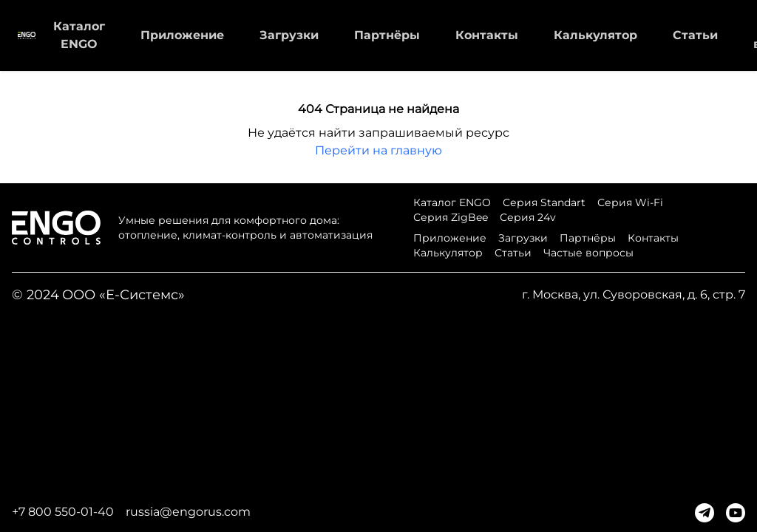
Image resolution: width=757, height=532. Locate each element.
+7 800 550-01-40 (63, 512)
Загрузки (289, 35)
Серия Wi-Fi (630, 202)
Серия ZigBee (451, 217)
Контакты (487, 35)
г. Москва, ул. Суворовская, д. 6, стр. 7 (634, 294)
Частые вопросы (588, 253)
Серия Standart (544, 202)
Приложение (182, 35)
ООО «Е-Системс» (123, 295)
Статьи (695, 35)
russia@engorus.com (188, 512)
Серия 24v (528, 217)
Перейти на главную (378, 150)
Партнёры (387, 35)
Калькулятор (595, 35)
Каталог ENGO (452, 202)
